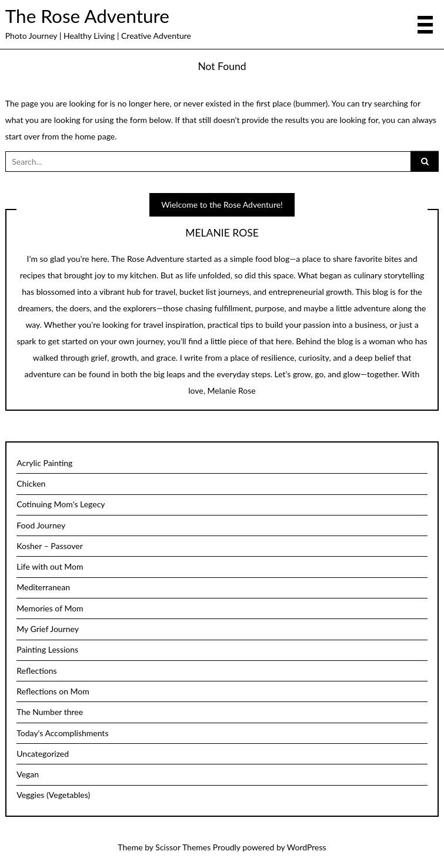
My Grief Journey (48, 629)
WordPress (307, 847)
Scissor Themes (183, 847)
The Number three (50, 712)
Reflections (36, 671)
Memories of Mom (50, 608)
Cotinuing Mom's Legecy (61, 504)
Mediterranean (43, 587)
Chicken (31, 483)
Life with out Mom (50, 566)
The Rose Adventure (87, 16)
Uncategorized (43, 754)
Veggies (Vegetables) (53, 795)
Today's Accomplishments (62, 733)
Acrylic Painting (44, 463)
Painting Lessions (47, 649)
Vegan (28, 774)
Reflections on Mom (53, 691)
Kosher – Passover (50, 546)
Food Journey (41, 525)
